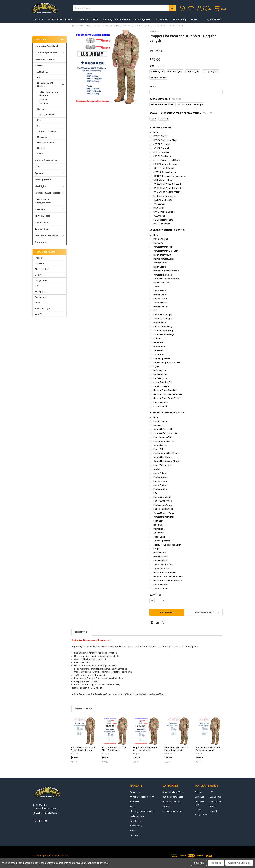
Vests (40, 157)
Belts (40, 81)
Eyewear (50, 176)
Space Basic (159, 358)
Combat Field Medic (163, 278)
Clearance (40, 245)
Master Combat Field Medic (166, 274)
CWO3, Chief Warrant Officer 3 (167, 191)
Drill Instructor (160, 374)
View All (39, 317)
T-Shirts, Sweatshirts (47, 135)
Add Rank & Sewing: (160, 131)
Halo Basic (158, 346)
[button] (204, 615)
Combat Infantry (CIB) (163, 250)
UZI (37, 289)
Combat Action (160, 266)
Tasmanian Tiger (43, 312)
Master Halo (159, 350)
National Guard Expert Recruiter (168, 401)
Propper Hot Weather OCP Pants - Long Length (176, 752)
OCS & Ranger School (50, 56)
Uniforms (42, 151)
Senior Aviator (160, 294)
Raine (38, 306)
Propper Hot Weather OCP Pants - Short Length (208, 752)
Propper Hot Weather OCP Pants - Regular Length (83, 752)
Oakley (38, 278)
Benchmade (41, 300)
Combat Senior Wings (164, 334)
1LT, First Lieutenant (162, 203)
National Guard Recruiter (165, 393)
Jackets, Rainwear (46, 118)
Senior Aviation (160, 306)
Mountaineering (161, 242)
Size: (157, 69)
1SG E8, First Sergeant (164, 171)
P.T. (39, 129)
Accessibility (180, 23)
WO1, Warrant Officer (163, 183)
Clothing (49, 69)
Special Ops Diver (162, 362)
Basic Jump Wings (162, 318)
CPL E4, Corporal (161, 151)
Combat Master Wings (164, 338)
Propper (43, 102)
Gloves (40, 112)
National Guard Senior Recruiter (168, 398)
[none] (108, 70)
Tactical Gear (50, 232)
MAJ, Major (159, 211)
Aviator (157, 290)
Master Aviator (160, 298)
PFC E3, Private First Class (165, 143)
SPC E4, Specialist (162, 147)
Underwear (42, 140)
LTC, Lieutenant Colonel (164, 215)
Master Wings (160, 326)
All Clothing (43, 75)
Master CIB (158, 246)
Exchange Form (143, 23)
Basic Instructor (161, 405)
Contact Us (38, 23)
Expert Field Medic (162, 286)
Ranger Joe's (41, 284)
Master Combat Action (164, 262)
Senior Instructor (161, 409)
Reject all (216, 863)
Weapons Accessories (50, 239)
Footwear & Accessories (50, 196)
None (156, 135)
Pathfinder (158, 342)
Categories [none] (41, 43)
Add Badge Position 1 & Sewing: (167, 233)
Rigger (156, 370)
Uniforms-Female (45, 146)
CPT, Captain (159, 207)
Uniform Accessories (50, 163)
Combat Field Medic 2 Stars (166, 282)
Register (205, 11)
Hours (194, 23)
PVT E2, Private (160, 139)
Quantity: (155, 598)
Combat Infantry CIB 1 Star (166, 254)
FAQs (96, 23)
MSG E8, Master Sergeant (165, 167)
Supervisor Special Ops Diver (167, 366)
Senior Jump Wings (163, 322)
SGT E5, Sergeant (161, 155)
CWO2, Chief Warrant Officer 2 (167, 187)
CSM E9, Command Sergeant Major (170, 179)
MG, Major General (162, 227)
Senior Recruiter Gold (163, 385)
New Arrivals (42, 226)
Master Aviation (161, 310)
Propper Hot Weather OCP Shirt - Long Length (145, 752)
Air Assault (158, 354)
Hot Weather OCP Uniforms (51, 88)
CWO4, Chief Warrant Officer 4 (167, 195)
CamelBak (40, 267)
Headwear (50, 213)
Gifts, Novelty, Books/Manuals (50, 204)
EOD (155, 314)
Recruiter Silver (160, 382)
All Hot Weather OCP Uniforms (49, 97)
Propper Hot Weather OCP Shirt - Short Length (114, 752)
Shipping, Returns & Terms (117, 23)
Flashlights (50, 190)
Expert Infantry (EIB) (162, 258)
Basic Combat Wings (163, 330)
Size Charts (162, 23)
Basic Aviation (160, 302)
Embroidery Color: (165, 102)
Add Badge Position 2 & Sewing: (167, 416)
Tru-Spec (44, 106)
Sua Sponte (40, 295)
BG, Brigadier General (163, 223)
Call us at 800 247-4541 (47, 816)
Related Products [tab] (84, 712)
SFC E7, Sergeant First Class (166, 163)
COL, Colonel (159, 219)
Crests (38, 170)
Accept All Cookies (239, 863)
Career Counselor (161, 390)
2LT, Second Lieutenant (164, 199)
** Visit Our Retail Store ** (61, 23)
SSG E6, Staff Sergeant (164, 159)
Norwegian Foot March (47, 49)
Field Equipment (50, 183)
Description (82, 635)
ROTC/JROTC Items (45, 62)
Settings (199, 863)
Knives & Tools (50, 219)
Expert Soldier (160, 270)
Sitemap (134, 838)
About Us (84, 23)
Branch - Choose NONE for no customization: (181, 116)
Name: (153, 90)
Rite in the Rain (42, 272)
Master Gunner (160, 378)
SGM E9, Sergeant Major (165, 175)
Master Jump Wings (163, 508)
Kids (39, 123)
